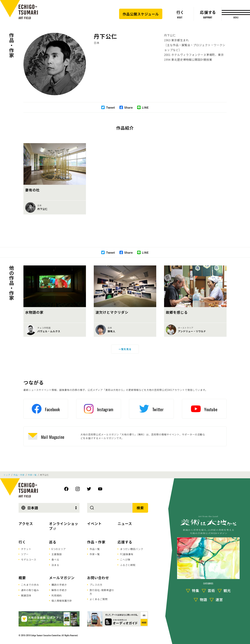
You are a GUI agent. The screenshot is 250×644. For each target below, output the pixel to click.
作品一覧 (95, 549)
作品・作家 (12, 45)
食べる (55, 560)
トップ (7, 475)
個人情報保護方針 (62, 601)
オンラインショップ (64, 526)
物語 (203, 599)
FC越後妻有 (127, 554)
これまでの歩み (30, 585)
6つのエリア (59, 549)
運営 (219, 599)
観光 (227, 590)
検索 (140, 508)
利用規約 (57, 595)
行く (22, 542)
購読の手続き (59, 585)
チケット (26, 549)
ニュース (125, 524)
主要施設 (57, 554)
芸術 (211, 590)
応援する (125, 542)
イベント (94, 524)
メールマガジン (62, 578)
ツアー (25, 554)
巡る (53, 542)
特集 (196, 590)
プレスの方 (96, 585)
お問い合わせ (98, 578)
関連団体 (26, 595)
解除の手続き (59, 590)
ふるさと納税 (128, 565)
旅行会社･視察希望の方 (102, 592)
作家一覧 (32, 475)
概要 (22, 578)
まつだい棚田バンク (132, 549)
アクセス (26, 524)
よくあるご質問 (99, 599)
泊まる (55, 565)
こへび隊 (125, 560)
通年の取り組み (30, 590)
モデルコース (29, 560)
